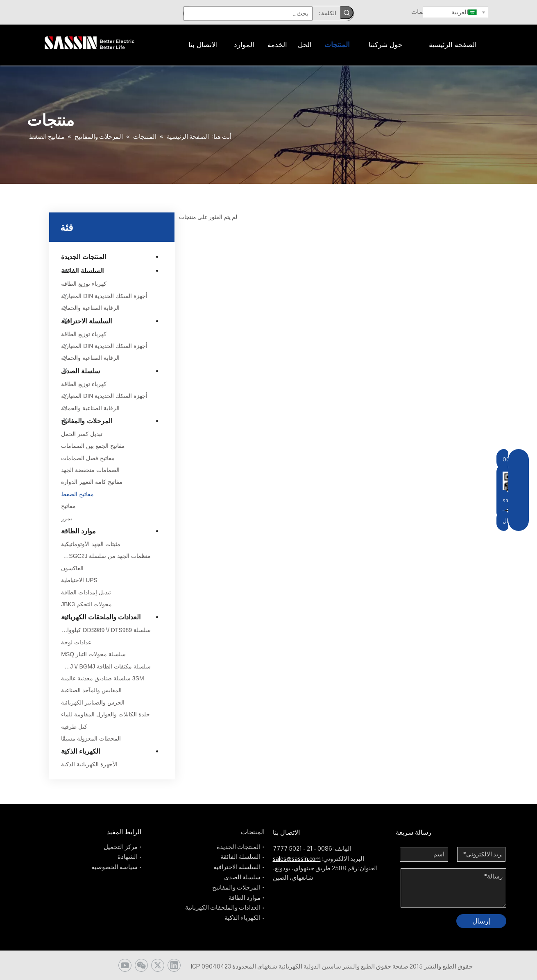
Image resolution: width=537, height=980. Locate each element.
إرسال (481, 921)
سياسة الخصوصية (114, 867)
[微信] (141, 965)
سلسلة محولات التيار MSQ (93, 654)
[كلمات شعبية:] (347, 13)
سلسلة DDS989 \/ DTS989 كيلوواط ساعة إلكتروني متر (106, 630)
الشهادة (128, 857)
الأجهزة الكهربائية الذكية (89, 764)
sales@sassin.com (297, 859)
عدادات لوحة (76, 642)
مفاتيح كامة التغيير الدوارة (92, 482)
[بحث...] (248, 14)
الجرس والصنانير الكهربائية (93, 702)
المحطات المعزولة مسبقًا (91, 738)
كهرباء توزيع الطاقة (84, 284)
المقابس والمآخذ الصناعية (91, 690)
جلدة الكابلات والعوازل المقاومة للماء (105, 714)
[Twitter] (158, 965)
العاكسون (72, 568)
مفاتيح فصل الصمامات (88, 458)
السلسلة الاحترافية (86, 321)
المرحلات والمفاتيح (86, 421)
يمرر (67, 518)
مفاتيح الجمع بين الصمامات (93, 446)
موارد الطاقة (78, 531)
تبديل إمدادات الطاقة (86, 592)
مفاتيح (68, 506)
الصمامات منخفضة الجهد (90, 470)
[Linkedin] (174, 965)
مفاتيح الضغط (77, 494)
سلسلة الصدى (80, 371)
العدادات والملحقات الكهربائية (101, 617)
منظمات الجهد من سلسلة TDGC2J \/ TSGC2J (106, 556)
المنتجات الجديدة (83, 257)
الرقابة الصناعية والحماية (90, 308)
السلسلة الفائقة (82, 271)
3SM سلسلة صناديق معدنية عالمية (102, 678)
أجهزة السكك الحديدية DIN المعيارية (104, 296)
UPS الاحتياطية (79, 580)
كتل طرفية (74, 727)
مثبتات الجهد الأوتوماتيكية (91, 544)
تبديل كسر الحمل (82, 434)
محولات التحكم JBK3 (86, 604)
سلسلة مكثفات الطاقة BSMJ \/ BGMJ (106, 666)
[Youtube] (125, 965)
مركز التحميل (121, 847)
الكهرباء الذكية (80, 751)
